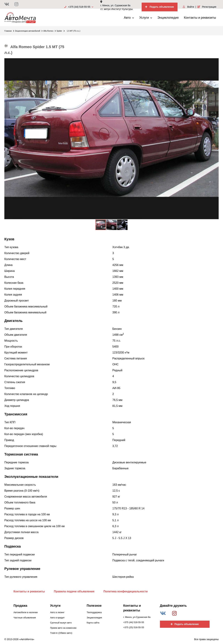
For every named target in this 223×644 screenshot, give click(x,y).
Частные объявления (25, 618)
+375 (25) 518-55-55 (134, 627)
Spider (61, 31)
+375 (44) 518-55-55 (79, 7)
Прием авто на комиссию (63, 628)
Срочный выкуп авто (61, 623)
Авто (129, 18)
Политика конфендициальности (126, 591)
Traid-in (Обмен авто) (61, 633)
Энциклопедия (168, 18)
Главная (9, 31)
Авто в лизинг (57, 612)
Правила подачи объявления (74, 591)
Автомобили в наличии (26, 612)
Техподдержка (94, 612)
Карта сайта (93, 623)
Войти (188, 7)
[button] (216, 61)
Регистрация (207, 7)
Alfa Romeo (50, 31)
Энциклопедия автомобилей (29, 31)
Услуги (146, 18)
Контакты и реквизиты (200, 18)
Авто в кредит (57, 618)
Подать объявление (160, 7)
